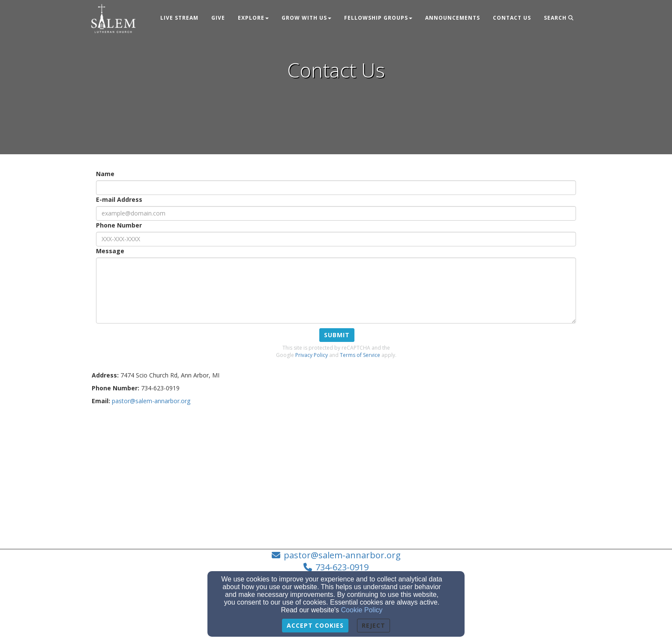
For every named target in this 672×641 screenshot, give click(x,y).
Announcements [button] (453, 18)
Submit (337, 335)
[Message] (336, 291)
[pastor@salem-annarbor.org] (151, 401)
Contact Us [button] (512, 18)
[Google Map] (336, 474)
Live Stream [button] (179, 18)
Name (105, 174)
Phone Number (119, 225)
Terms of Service (360, 355)
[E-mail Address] (336, 213)
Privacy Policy (312, 355)
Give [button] (218, 18)
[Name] (336, 188)
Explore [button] (253, 18)
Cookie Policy (362, 610)
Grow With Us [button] (306, 18)
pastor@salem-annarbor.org (342, 555)
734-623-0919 (342, 567)
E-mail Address (119, 199)
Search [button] (559, 18)
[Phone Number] (336, 239)
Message (110, 251)
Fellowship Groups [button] (378, 18)
